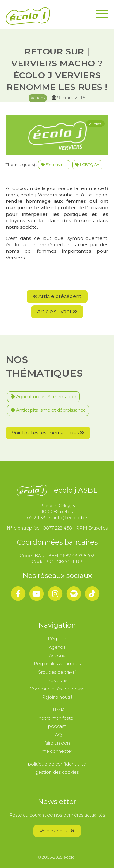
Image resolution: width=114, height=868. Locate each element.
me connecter (57, 751)
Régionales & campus (57, 664)
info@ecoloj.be (71, 518)
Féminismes (54, 165)
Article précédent (57, 296)
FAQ (57, 735)
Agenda (57, 647)
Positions (57, 680)
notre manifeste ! (57, 718)
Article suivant (57, 311)
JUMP (57, 710)
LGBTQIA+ (87, 165)
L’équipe (57, 639)
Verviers (95, 124)
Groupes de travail (57, 672)
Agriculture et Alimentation (43, 397)
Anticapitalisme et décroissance (48, 410)
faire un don (57, 743)
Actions (38, 98)
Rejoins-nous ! (57, 697)
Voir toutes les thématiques (48, 433)
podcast (57, 726)
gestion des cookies (57, 772)
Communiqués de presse (57, 689)
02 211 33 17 (39, 518)
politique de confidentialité (57, 764)
